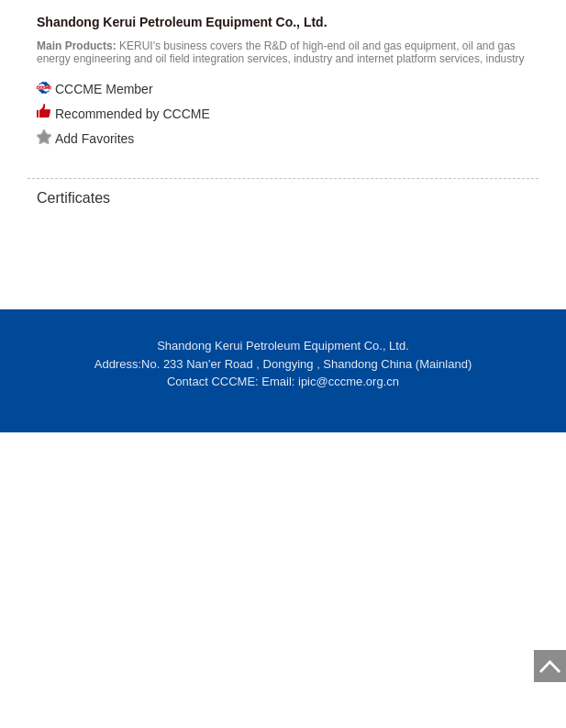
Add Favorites (85, 138)
